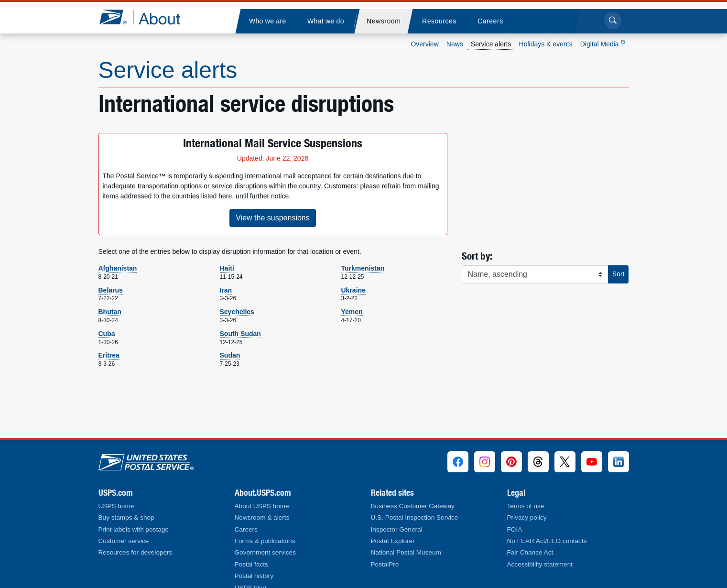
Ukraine (353, 290)
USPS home (116, 506)
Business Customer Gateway (413, 506)
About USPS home (262, 506)
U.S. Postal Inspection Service (415, 517)
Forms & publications (265, 541)
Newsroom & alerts (262, 517)
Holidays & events (546, 44)
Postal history (254, 576)
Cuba (107, 334)
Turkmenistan (363, 268)
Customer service (124, 541)
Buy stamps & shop (126, 517)
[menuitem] (268, 21)
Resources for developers (136, 552)
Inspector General (397, 529)
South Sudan (240, 334)
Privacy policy (527, 517)
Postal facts (251, 564)
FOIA (515, 529)
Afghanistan (118, 268)
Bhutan (110, 312)
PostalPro (385, 564)
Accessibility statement (540, 564)
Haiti (227, 268)
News (455, 44)
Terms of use (526, 506)
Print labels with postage (134, 529)
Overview (424, 44)
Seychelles (237, 312)
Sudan (230, 355)
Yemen (352, 312)
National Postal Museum (406, 552)
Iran (226, 290)
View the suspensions (272, 218)
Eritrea (109, 355)
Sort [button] (618, 274)
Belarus (111, 290)
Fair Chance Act (530, 552)
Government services (265, 552)
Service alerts (491, 44)
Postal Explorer (393, 541)
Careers (246, 529)
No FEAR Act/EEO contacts (547, 541)
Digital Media (603, 44)
